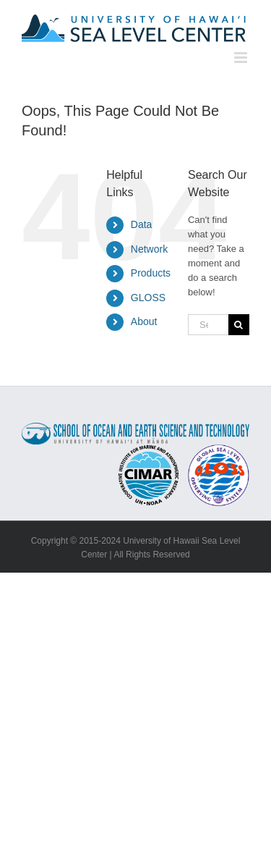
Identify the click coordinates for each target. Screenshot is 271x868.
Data (142, 224)
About (144, 321)
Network (149, 249)
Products (151, 273)
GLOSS (148, 298)
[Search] (239, 325)
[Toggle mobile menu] (242, 58)
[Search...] (208, 325)
